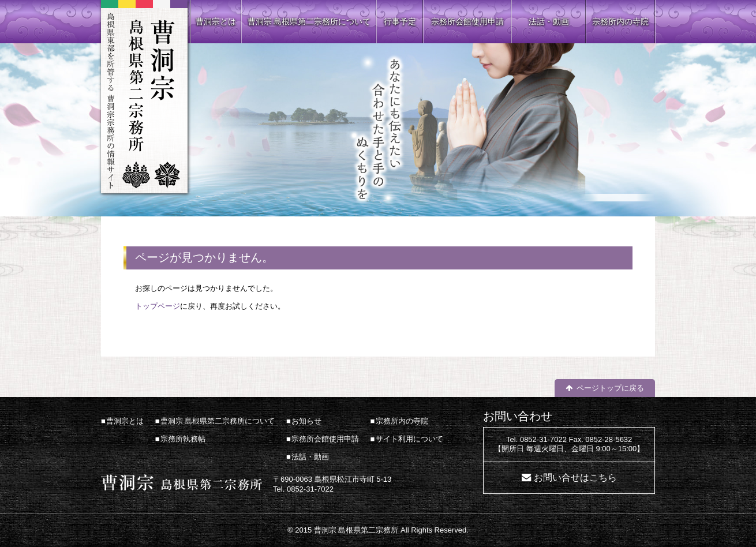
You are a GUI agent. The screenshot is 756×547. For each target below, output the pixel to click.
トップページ (158, 306)
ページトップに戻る (610, 388)
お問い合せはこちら (575, 478)
